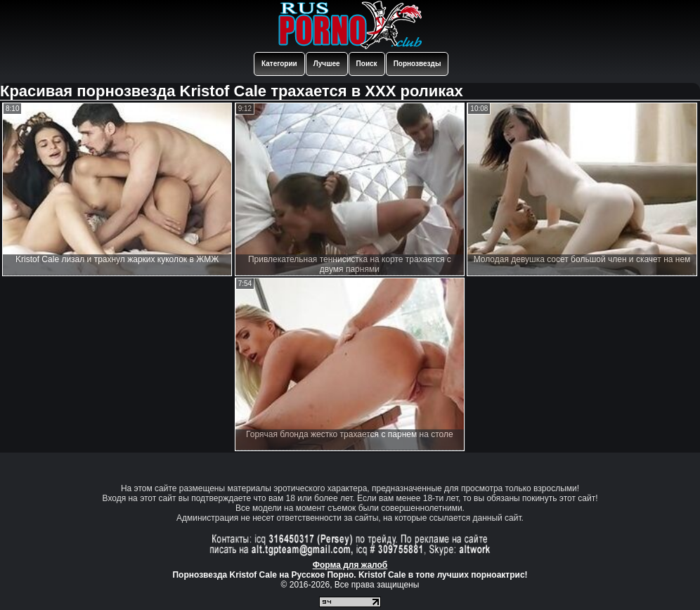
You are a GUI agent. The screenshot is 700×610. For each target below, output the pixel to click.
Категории (279, 64)
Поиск (367, 64)
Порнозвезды (417, 64)
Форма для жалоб (350, 565)
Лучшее (327, 64)
